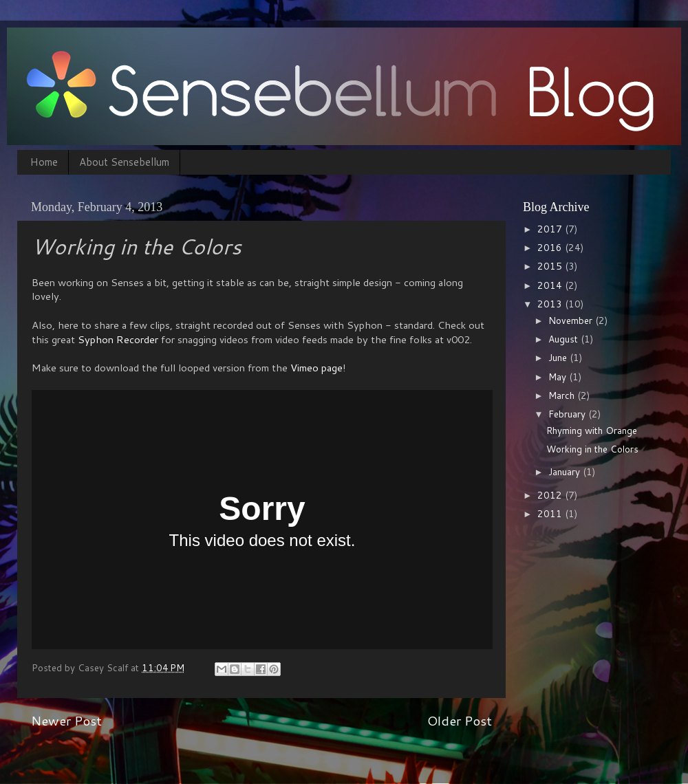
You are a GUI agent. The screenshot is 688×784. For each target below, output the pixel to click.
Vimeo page (316, 368)
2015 (551, 266)
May (559, 377)
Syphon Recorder (118, 339)
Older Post (460, 720)
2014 (551, 285)
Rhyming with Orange (592, 430)
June (559, 357)
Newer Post (66, 720)
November (572, 320)
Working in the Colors (592, 449)
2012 (551, 495)
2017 (551, 229)
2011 (551, 513)
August (565, 339)
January (566, 471)
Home (44, 162)
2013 (551, 304)
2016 (551, 247)
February (568, 414)
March (563, 395)
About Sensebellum (124, 162)
